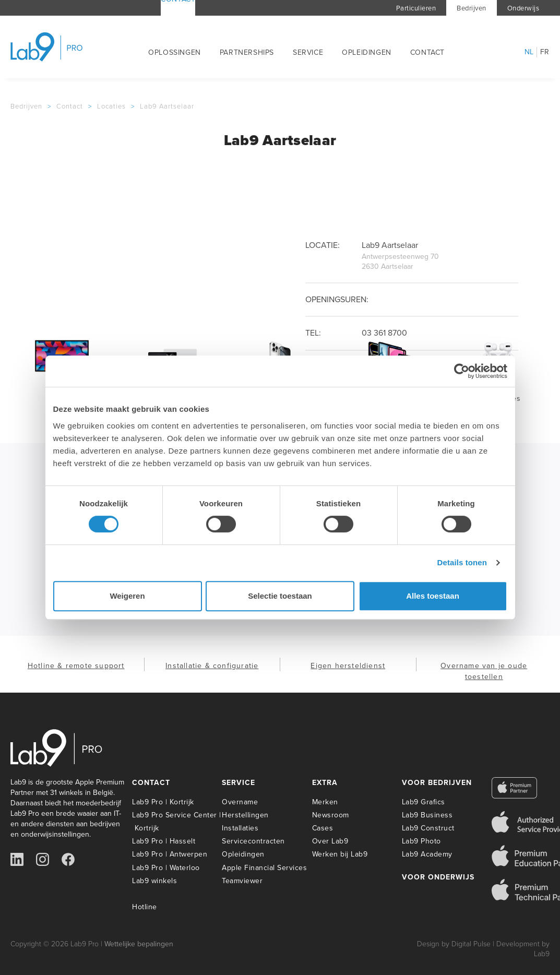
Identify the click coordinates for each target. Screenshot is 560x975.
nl (529, 52)
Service (308, 52)
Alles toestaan (433, 596)
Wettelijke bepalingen (139, 944)
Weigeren (127, 596)
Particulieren (416, 8)
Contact (427, 52)
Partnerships (247, 52)
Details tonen (462, 562)
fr (545, 52)
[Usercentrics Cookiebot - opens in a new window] (462, 371)
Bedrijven (472, 8)
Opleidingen (367, 52)
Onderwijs (523, 8)
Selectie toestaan (280, 596)
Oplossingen (175, 52)
